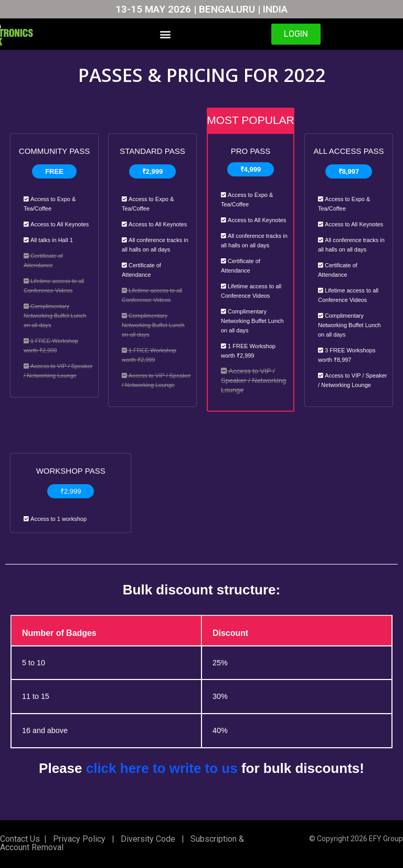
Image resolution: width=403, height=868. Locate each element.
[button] (165, 34)
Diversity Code (146, 839)
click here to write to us (162, 769)
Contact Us (20, 839)
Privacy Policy (78, 839)
